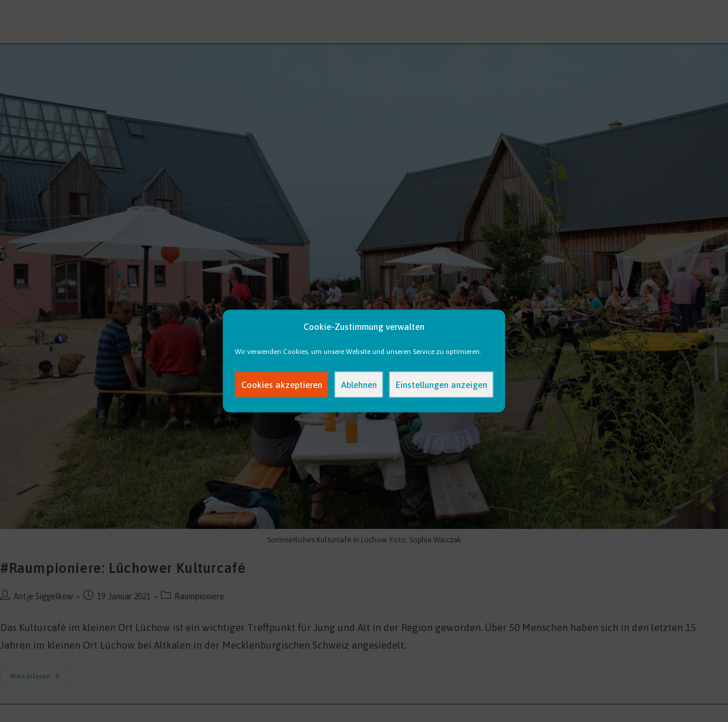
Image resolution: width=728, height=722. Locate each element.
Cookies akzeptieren (282, 384)
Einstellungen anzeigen (441, 384)
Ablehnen (359, 384)
